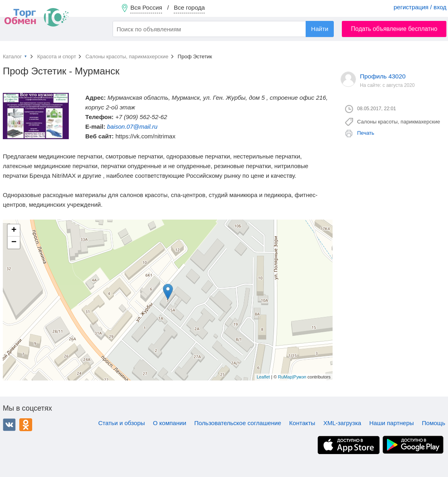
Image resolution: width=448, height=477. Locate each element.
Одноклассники (26, 425)
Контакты (302, 423)
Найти (320, 29)
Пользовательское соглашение (238, 423)
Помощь (434, 423)
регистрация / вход (420, 7)
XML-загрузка (342, 423)
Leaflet (263, 377)
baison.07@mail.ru (132, 126)
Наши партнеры (391, 423)
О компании (170, 423)
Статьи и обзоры (121, 423)
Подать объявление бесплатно (394, 29)
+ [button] (14, 230)
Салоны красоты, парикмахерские (127, 57)
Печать (366, 133)
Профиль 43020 (383, 76)
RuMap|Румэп (292, 377)
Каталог (12, 57)
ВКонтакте (9, 425)
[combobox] (223, 29)
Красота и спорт (57, 57)
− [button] (14, 243)
